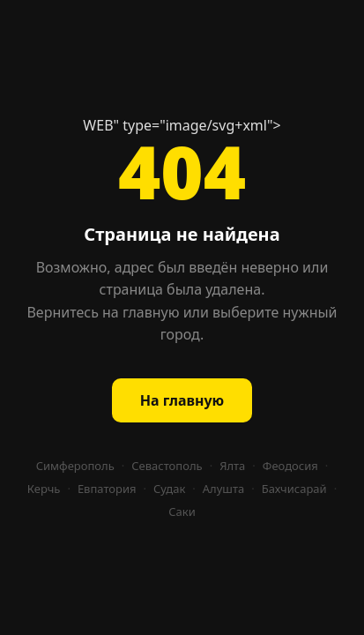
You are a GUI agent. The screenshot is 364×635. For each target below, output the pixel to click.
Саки (182, 512)
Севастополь (167, 466)
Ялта (232, 466)
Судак (169, 489)
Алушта (223, 489)
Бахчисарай (294, 489)
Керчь (44, 489)
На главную (182, 400)
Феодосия (290, 466)
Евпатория (107, 489)
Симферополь (75, 466)
